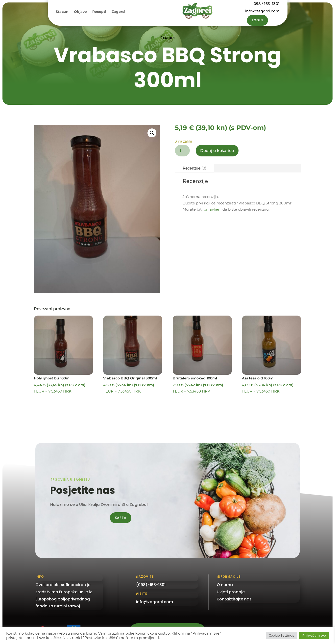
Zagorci (118, 12)
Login (257, 20)
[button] (152, 133)
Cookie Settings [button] (281, 635)
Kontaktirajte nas (234, 599)
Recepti (99, 12)
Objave (80, 12)
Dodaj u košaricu (217, 151)
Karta (121, 518)
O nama (225, 585)
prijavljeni (213, 209)
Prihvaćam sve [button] (314, 635)
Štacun (62, 12)
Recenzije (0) (194, 168)
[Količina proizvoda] (182, 151)
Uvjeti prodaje (231, 592)
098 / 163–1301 (266, 4)
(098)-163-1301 (151, 585)
